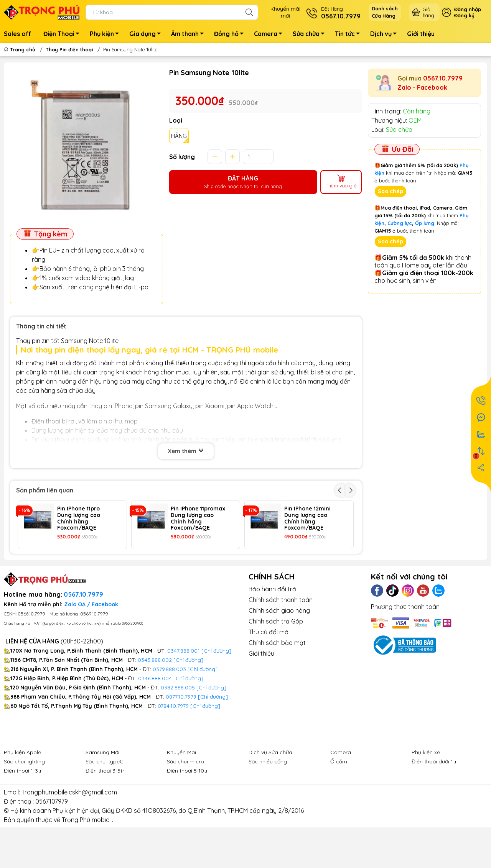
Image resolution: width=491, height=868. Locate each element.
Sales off (17, 34)
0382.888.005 (178, 733)
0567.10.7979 (443, 78)
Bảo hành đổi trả (272, 635)
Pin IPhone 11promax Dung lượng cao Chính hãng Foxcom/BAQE (198, 518)
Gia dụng (147, 35)
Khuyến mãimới (285, 12)
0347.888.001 (184, 696)
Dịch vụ (386, 35)
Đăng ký (464, 15)
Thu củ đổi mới (269, 678)
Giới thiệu (421, 34)
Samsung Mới (102, 797)
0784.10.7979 (173, 751)
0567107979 (52, 847)
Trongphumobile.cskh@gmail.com (69, 837)
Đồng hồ (231, 35)
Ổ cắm (339, 807)
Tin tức (349, 35)
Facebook (432, 87)
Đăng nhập (468, 9)
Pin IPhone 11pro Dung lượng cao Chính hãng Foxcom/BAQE (79, 518)
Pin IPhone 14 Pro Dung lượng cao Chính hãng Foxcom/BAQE (193, 567)
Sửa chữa (311, 35)
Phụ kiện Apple (22, 797)
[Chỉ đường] (213, 742)
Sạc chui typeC (105, 807)
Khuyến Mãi (181, 797)
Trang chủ (20, 49)
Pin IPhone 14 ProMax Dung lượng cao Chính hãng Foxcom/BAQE (312, 567)
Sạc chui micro (185, 807)
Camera (270, 35)
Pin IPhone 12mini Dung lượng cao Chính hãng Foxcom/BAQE (307, 518)
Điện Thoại (63, 35)
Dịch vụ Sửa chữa (270, 797)
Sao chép (390, 191)
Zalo (404, 87)
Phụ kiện (106, 35)
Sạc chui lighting (24, 807)
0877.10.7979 (181, 742)
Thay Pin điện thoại (69, 49)
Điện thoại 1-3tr (23, 816)
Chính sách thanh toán (281, 645)
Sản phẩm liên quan (45, 490)
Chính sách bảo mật (277, 688)
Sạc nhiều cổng (268, 807)
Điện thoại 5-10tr (187, 816)
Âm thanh (189, 35)
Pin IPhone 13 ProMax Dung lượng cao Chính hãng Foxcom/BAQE (85, 567)
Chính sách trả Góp (276, 667)
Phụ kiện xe (426, 797)
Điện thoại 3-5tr (105, 816)
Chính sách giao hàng (279, 656)
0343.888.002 (155, 705)
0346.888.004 (155, 724)
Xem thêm (186, 451)
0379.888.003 (169, 714)
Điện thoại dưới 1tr (434, 807)
